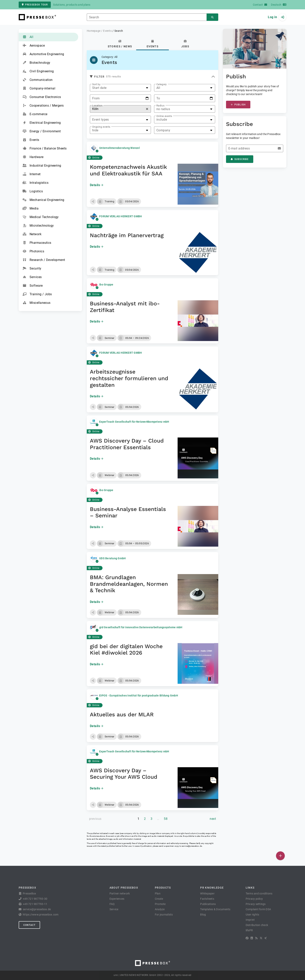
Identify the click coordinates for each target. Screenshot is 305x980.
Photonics (33, 251)
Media (31, 209)
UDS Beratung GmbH (112, 558)
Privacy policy (254, 899)
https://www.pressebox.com (41, 915)
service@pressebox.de (192, 846)
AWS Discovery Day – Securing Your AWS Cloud (124, 774)
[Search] (212, 17)
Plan (158, 893)
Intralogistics (35, 183)
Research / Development (44, 260)
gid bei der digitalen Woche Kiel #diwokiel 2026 (126, 650)
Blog (203, 915)
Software (33, 286)
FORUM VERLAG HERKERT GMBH (121, 216)
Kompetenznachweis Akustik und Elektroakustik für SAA (128, 170)
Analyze (160, 909)
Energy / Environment (42, 131)
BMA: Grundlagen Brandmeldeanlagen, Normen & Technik (129, 584)
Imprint (250, 920)
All (28, 37)
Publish (238, 105)
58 (166, 819)
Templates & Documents (215, 909)
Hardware (33, 157)
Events (31, 140)
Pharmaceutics (37, 243)
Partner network (120, 893)
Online (94, 158)
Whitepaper (207, 893)
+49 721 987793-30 (35, 899)
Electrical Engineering (42, 123)
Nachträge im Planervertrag (127, 235)
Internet (32, 174)
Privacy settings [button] (256, 904)
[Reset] (147, 109)
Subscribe (240, 159)
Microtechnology (38, 226)
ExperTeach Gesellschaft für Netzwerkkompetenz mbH (134, 422)
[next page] (213, 819)
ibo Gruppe (106, 285)
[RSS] (256, 938)
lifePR (249, 930)
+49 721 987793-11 (35, 904)
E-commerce (35, 114)
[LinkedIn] (252, 938)
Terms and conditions (259, 893)
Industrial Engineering (42, 166)
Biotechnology (36, 63)
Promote (160, 904)
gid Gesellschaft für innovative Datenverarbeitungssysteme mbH (141, 627)
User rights (252, 915)
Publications (208, 904)
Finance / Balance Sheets (45, 148)
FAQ (112, 904)
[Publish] (280, 856)
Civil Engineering (38, 71)
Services (32, 277)
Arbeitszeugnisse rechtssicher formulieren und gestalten (129, 378)
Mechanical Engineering (43, 200)
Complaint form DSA (258, 909)
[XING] (266, 938)
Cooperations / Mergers (43, 106)
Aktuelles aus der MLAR (122, 714)
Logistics (33, 191)
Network (32, 234)
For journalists (164, 915)
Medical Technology (41, 217)
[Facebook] (247, 938)
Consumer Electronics (42, 97)
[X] (261, 938)
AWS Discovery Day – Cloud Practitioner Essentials (127, 444)
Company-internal (39, 88)
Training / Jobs (37, 294)
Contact (29, 925)
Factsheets (207, 899)
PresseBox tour (35, 5)
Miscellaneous (37, 303)
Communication (38, 80)
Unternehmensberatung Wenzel (120, 148)
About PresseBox (124, 888)
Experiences (117, 899)
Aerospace (34, 46)
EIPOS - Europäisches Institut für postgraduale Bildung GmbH (139, 695)
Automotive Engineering (43, 54)
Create (159, 899)
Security (32, 269)
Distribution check (257, 925)
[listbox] (120, 88)
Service (114, 909)
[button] (93, 201)
